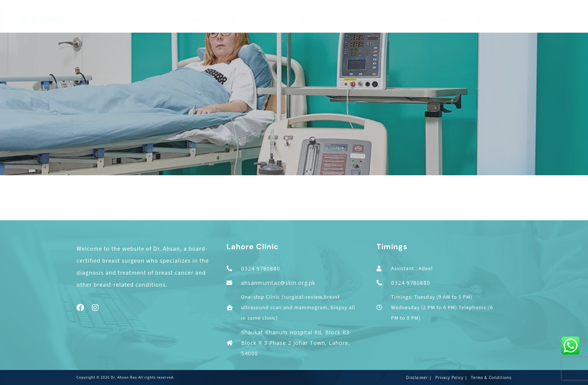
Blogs (486, 20)
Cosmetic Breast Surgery (308, 20)
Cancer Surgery (240, 20)
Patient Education (444, 20)
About (201, 20)
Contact (512, 20)
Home (178, 20)
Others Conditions (382, 20)
